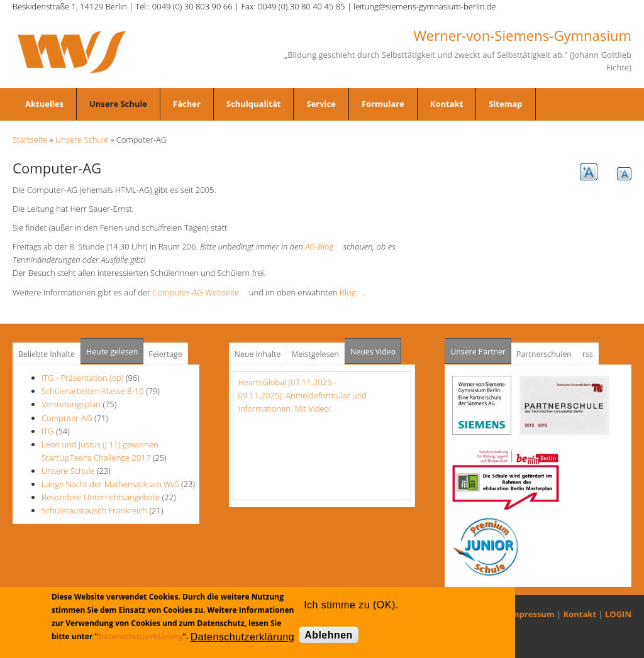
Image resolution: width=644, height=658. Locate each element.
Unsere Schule (118, 104)
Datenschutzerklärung (140, 636)
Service (321, 104)
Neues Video (373, 352)
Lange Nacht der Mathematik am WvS (110, 484)
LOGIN (618, 614)
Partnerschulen (544, 354)
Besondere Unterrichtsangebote (101, 497)
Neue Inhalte (258, 354)
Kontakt (447, 104)
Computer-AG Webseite (199, 292)
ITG (48, 431)
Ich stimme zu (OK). (351, 605)
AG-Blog (323, 246)
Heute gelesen (112, 352)
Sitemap (505, 104)
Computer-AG (67, 418)
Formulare (383, 104)
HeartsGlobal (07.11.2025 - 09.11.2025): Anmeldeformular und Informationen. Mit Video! (303, 395)
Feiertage (165, 354)
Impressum (532, 614)
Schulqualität (254, 104)
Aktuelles (44, 104)
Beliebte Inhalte (47, 354)
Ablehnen (329, 635)
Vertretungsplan (71, 404)
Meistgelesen (315, 354)
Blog (351, 292)
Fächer (187, 104)
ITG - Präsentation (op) (82, 378)
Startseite (30, 140)
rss (588, 354)
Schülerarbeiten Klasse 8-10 (93, 391)
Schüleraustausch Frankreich (94, 510)
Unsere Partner (481, 348)
